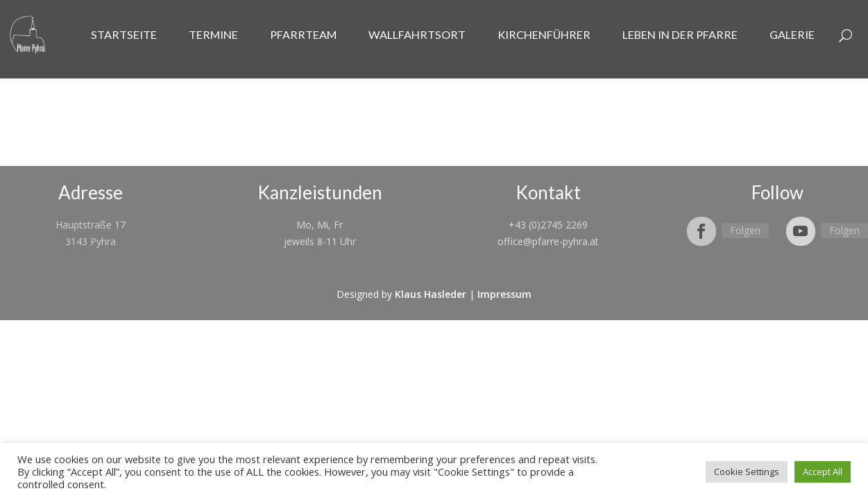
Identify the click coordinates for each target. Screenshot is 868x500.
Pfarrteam (303, 34)
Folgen (745, 230)
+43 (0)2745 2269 (548, 225)
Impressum (504, 294)
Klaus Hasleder (431, 294)
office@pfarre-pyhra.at (548, 241)
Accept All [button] (823, 472)
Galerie (792, 34)
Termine (213, 34)
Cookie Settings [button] (747, 472)
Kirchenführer (544, 34)
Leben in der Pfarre (680, 34)
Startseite (124, 34)
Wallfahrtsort (417, 34)
